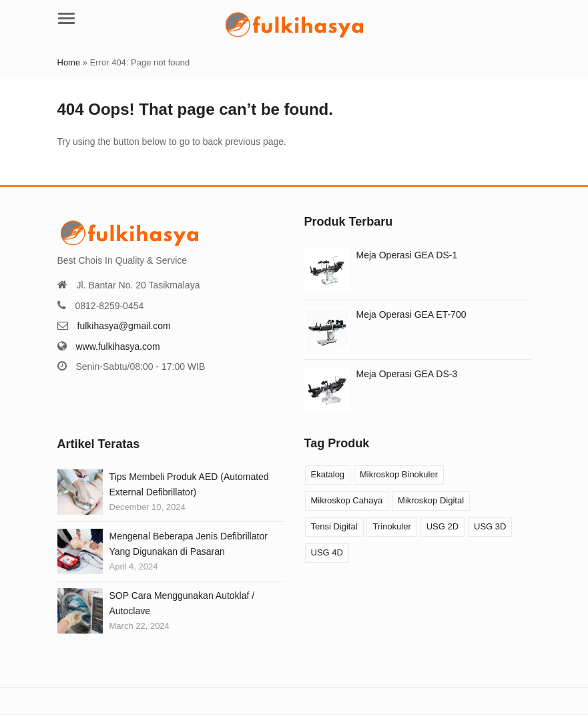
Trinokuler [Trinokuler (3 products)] (391, 526)
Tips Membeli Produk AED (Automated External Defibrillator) (189, 484)
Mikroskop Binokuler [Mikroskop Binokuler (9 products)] (399, 474)
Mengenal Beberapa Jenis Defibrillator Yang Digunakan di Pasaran (189, 543)
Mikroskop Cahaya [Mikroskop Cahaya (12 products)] (347, 500)
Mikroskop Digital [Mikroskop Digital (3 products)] (431, 500)
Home (69, 62)
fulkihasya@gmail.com (124, 326)
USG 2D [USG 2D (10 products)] (443, 526)
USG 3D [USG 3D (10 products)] (490, 526)
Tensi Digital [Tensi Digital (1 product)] (334, 526)
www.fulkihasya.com (118, 346)
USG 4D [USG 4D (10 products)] (327, 552)
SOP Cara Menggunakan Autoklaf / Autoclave (182, 603)
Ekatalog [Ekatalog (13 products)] (328, 474)
